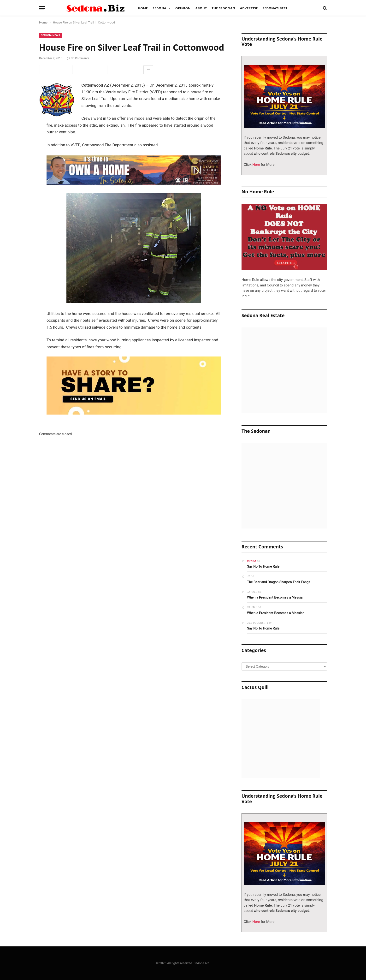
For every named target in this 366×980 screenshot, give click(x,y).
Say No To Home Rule (263, 566)
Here (256, 165)
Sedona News (51, 35)
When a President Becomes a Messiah (276, 597)
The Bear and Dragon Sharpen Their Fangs (279, 582)
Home (143, 8)
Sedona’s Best (275, 8)
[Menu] (42, 8)
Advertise (249, 8)
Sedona (160, 8)
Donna (252, 561)
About (201, 8)
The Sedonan (223, 8)
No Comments (78, 58)
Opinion (183, 8)
